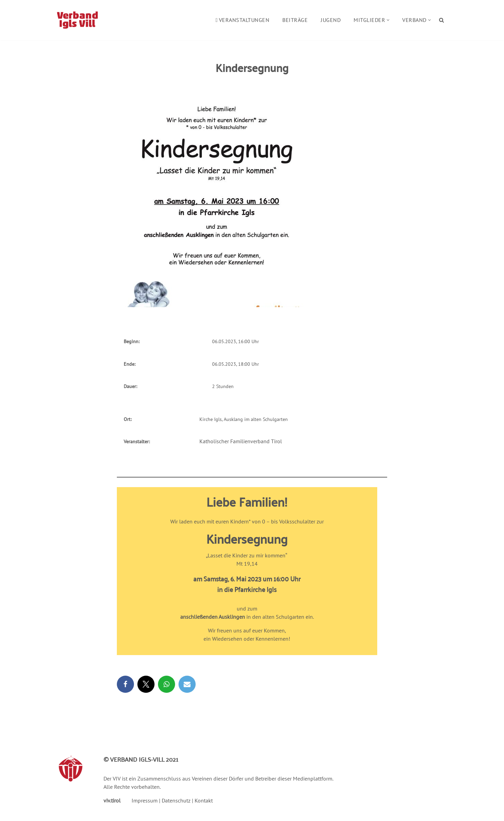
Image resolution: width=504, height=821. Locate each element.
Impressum (145, 800)
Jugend (331, 20)
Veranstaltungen (242, 20)
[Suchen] (441, 20)
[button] (388, 20)
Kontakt (204, 800)
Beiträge (295, 20)
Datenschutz (176, 800)
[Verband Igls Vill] (77, 20)
